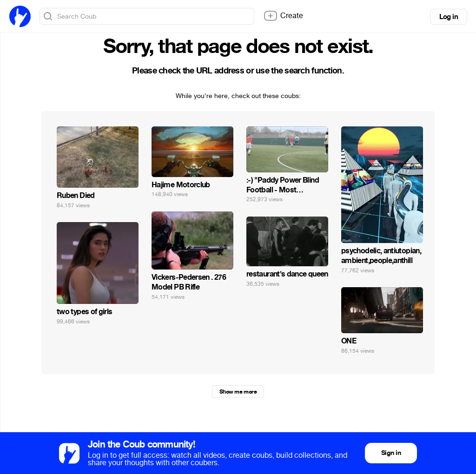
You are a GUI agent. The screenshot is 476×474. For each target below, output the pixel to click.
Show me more (238, 392)
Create (283, 16)
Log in (449, 17)
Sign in (391, 453)
